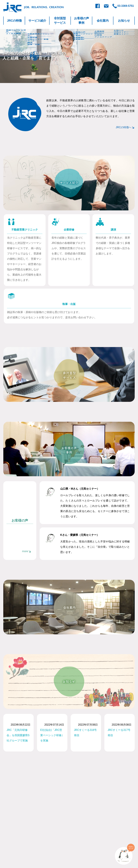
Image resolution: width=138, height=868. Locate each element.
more (25, 551)
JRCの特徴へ (124, 127)
